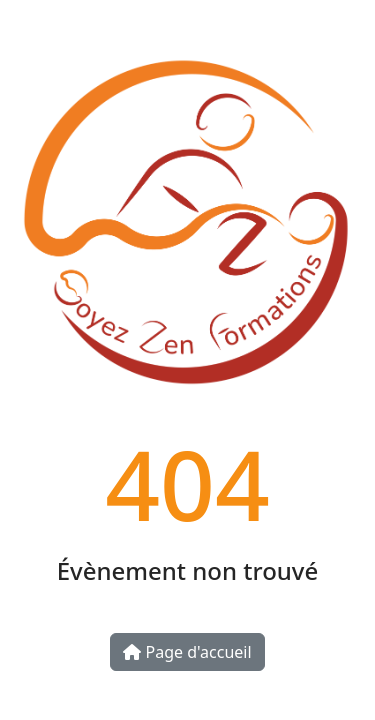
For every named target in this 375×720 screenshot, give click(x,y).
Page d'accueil (187, 652)
